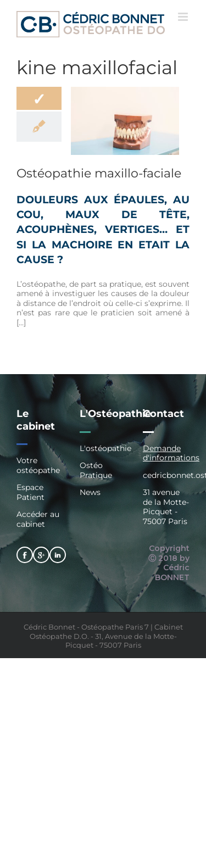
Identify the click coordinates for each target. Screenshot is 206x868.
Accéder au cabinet (38, 519)
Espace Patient (30, 492)
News (90, 492)
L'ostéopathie (103, 449)
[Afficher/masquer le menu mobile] (184, 17)
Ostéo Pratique (96, 470)
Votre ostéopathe (38, 466)
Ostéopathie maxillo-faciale (99, 173)
